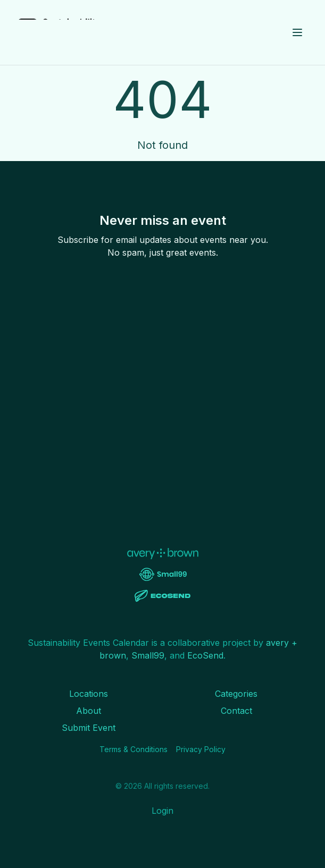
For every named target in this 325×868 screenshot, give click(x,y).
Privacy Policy (201, 749)
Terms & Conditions (134, 749)
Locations (89, 694)
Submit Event (89, 728)
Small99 (148, 655)
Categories (236, 694)
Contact (236, 711)
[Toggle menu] (297, 32)
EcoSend (205, 655)
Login (162, 811)
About (89, 711)
